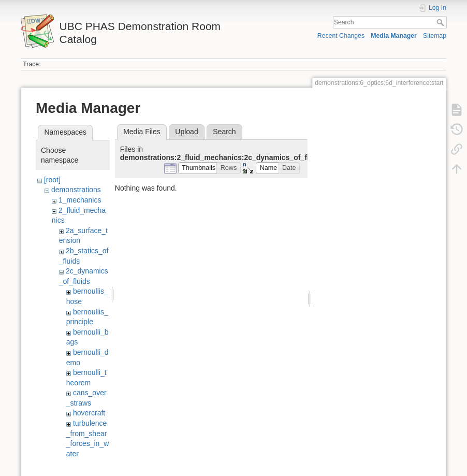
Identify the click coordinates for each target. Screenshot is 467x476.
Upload (186, 132)
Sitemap (435, 36)
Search (441, 22)
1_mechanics (80, 200)
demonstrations (76, 190)
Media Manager (394, 36)
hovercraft (89, 413)
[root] (52, 180)
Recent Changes (341, 36)
